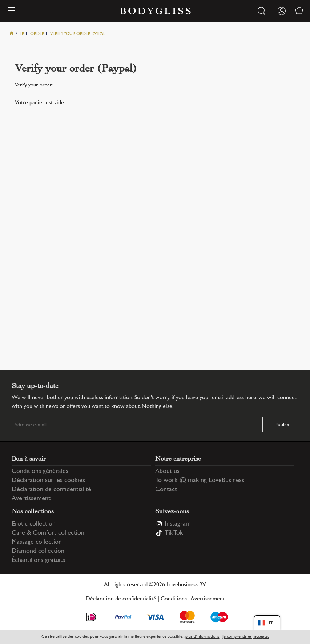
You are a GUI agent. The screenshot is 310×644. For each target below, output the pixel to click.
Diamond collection (38, 551)
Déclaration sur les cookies (48, 481)
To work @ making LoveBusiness (200, 481)
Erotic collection (34, 524)
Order (37, 34)
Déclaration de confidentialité (51, 490)
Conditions (174, 599)
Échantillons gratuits (38, 560)
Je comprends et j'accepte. (246, 637)
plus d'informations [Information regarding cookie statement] (202, 637)
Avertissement (31, 499)
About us (167, 471)
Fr (22, 34)
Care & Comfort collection (48, 533)
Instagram (178, 524)
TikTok (174, 533)
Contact (166, 490)
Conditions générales (40, 471)
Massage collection (37, 542)
